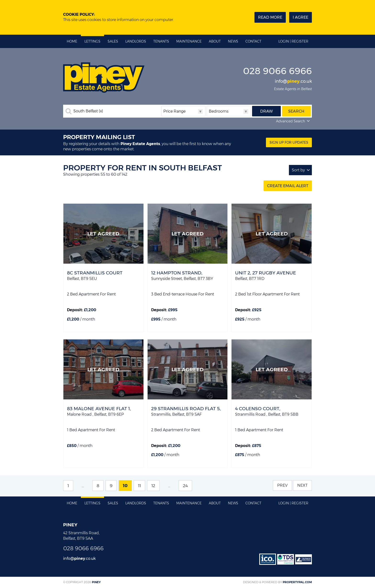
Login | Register (293, 41)
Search (296, 111)
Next (302, 485)
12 (153, 486)
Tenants (161, 41)
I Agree (301, 17)
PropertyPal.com (297, 582)
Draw (267, 111)
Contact (253, 41)
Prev (282, 485)
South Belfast (88, 111)
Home (72, 41)
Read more (270, 17)
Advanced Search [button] (293, 121)
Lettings (92, 41)
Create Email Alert (288, 186)
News (233, 41)
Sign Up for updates (289, 142)
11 (139, 486)
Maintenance (189, 41)
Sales (113, 41)
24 (185, 486)
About (215, 41)
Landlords (136, 41)
